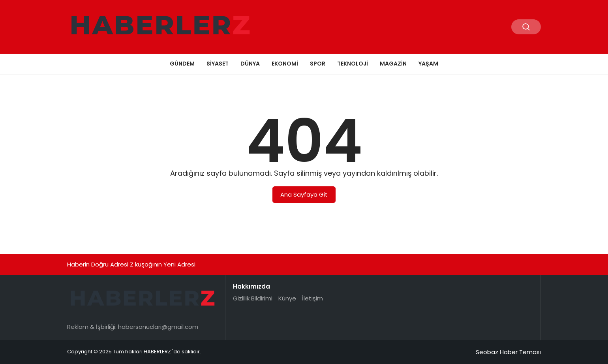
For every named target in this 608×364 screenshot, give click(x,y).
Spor (318, 64)
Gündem (182, 64)
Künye (287, 298)
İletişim (312, 298)
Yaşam (428, 64)
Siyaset (218, 64)
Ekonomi (285, 64)
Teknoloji (353, 64)
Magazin (393, 64)
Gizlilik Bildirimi (253, 298)
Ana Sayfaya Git (304, 194)
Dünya (250, 64)
